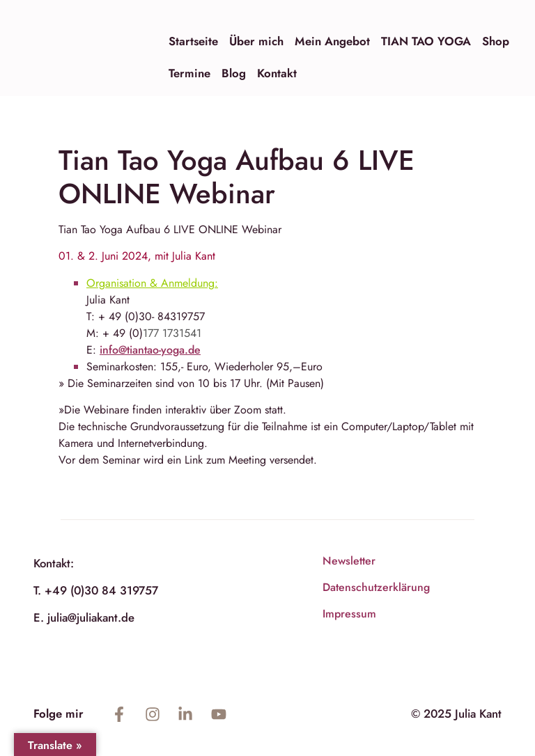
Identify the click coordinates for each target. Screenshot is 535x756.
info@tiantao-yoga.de (150, 350)
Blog (234, 73)
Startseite (193, 41)
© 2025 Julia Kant (456, 714)
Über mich (256, 41)
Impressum (349, 614)
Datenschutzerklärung (376, 587)
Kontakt (277, 73)
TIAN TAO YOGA (426, 41)
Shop (496, 41)
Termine (189, 73)
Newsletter (349, 561)
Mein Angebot (332, 41)
